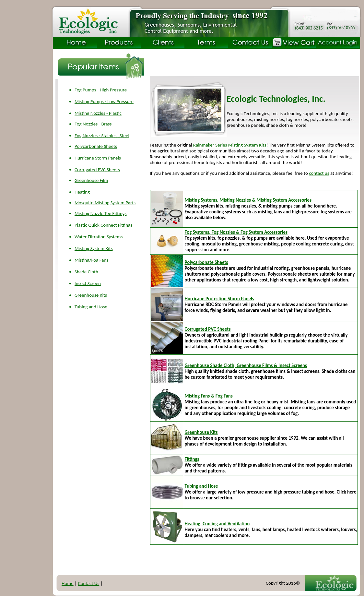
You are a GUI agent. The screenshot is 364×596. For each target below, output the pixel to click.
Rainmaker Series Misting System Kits (230, 145)
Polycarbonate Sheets (96, 146)
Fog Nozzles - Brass (93, 124)
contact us (319, 173)
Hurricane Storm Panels (98, 158)
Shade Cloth (86, 272)
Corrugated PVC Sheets (97, 170)
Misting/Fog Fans (91, 260)
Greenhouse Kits (91, 295)
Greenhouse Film (91, 180)
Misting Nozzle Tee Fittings (100, 213)
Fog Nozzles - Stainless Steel (102, 136)
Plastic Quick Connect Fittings (103, 225)
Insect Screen (88, 283)
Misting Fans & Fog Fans (208, 396)
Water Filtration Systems (99, 237)
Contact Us (88, 583)
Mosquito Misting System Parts (105, 203)
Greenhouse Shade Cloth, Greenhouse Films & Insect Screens (246, 365)
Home (68, 583)
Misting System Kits (94, 248)
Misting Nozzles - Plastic (98, 113)
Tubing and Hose (91, 307)
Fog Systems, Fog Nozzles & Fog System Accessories (236, 232)
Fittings (192, 459)
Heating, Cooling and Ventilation (217, 524)
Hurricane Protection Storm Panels (219, 299)
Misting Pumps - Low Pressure (104, 101)
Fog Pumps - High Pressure (101, 90)
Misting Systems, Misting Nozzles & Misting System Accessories (248, 200)
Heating (82, 192)
